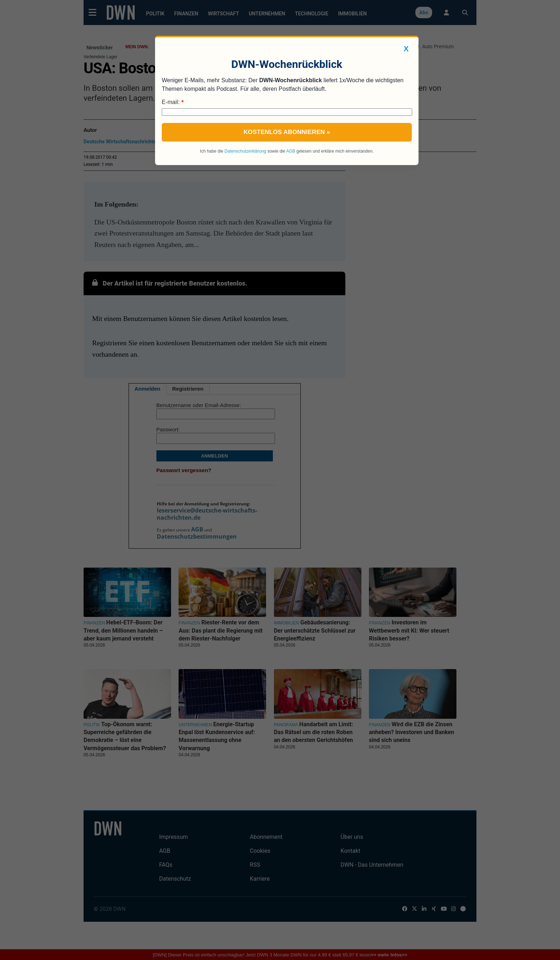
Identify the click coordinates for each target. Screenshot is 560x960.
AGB (291, 151)
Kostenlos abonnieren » (287, 132)
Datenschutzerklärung (246, 151)
